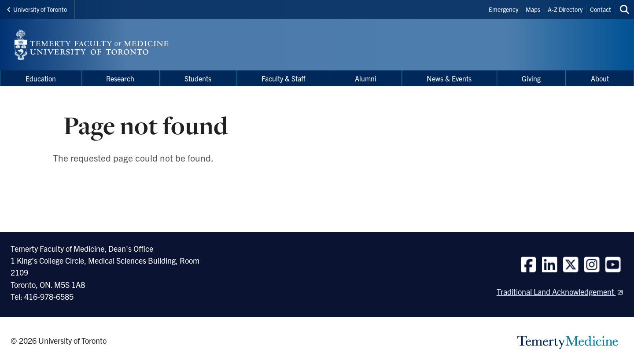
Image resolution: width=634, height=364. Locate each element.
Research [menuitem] (120, 78)
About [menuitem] (600, 78)
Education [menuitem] (41, 78)
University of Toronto (37, 9)
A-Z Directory (565, 9)
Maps (533, 9)
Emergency (503, 9)
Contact (601, 9)
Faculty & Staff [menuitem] (283, 78)
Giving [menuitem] (531, 78)
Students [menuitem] (198, 78)
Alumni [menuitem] (366, 78)
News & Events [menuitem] (449, 78)
